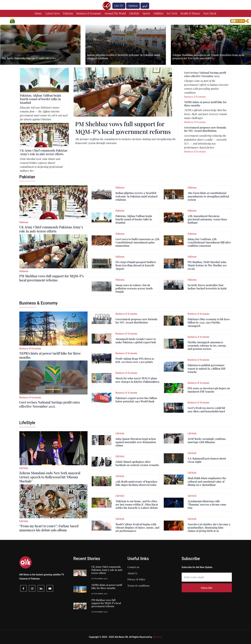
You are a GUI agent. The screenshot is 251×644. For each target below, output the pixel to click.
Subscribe (207, 588)
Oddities (158, 13)
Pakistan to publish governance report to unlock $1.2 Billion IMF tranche (207, 368)
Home (38, 13)
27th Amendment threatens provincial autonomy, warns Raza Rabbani (207, 219)
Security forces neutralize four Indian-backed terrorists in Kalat (207, 287)
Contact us (133, 567)
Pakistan (68, 13)
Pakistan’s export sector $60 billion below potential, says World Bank (136, 400)
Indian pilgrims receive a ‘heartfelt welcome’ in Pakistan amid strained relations (124, 57)
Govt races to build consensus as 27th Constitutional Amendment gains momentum (137, 242)
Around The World (115, 13)
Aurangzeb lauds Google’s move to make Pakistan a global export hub (136, 341)
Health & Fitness (190, 13)
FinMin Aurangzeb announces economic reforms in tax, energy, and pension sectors (207, 345)
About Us (132, 573)
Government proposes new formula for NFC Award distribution (205, 129)
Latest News (53, 13)
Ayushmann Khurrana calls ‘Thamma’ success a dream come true (207, 504)
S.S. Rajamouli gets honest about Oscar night (207, 460)
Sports (146, 13)
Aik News (157, 637)
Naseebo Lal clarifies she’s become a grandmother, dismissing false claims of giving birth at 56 (209, 528)
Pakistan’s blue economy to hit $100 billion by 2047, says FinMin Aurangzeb (209, 322)
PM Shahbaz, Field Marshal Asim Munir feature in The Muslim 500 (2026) (207, 265)
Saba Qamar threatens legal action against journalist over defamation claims (136, 442)
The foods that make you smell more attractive (29, 58)
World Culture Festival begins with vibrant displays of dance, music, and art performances (137, 528)
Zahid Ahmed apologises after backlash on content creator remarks (137, 463)
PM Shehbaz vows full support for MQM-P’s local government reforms (123, 128)
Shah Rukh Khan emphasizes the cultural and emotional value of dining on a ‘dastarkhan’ (207, 481)
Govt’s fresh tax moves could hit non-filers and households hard (206, 409)
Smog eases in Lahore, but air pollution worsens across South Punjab (134, 288)
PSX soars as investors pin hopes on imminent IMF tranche (209, 390)
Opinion (133, 6)
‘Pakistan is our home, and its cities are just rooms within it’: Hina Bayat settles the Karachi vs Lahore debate (137, 504)
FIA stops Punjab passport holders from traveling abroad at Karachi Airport (136, 265)
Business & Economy (89, 13)
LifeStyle (134, 13)
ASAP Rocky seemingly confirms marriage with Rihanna (207, 440)
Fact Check (210, 13)
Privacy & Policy (136, 579)
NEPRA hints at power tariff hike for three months (205, 104)
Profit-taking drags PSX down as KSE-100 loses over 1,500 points (135, 360)
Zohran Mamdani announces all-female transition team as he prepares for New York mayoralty (209, 57)
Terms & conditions (139, 586)
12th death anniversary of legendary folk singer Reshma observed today (136, 483)
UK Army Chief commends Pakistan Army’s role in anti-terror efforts (44, 152)
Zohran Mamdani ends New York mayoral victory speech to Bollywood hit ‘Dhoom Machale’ (50, 477)
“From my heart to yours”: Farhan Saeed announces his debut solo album (49, 528)
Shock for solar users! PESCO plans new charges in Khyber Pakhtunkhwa (137, 380)
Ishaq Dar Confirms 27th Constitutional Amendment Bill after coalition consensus (209, 242)
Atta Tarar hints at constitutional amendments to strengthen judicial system (208, 196)
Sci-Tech (172, 13)
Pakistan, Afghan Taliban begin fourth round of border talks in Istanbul (41, 99)
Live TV (119, 6)
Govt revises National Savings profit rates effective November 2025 (205, 74)
